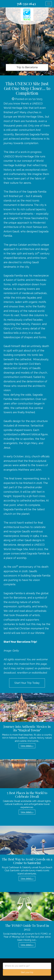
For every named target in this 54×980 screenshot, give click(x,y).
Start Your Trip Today (27, 683)
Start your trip (27, 972)
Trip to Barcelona (27, 67)
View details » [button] (27, 746)
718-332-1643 (26, 4)
